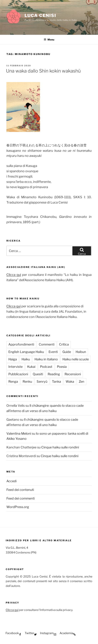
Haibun (81, 352)
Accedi (11, 481)
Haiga (13, 359)
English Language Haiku (26, 352)
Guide (67, 352)
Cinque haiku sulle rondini (60, 447)
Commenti (47, 344)
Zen (82, 382)
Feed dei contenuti (20, 490)
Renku (27, 382)
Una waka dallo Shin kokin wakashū (43, 71)
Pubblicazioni (18, 374)
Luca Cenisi (40, 15)
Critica (64, 344)
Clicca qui (14, 275)
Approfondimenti (21, 344)
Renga (13, 382)
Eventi (53, 352)
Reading (54, 374)
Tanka (56, 382)
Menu (49, 40)
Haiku (26, 359)
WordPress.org (18, 507)
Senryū (42, 382)
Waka (70, 382)
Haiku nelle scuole (76, 359)
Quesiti (38, 374)
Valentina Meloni (19, 433)
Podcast (46, 367)
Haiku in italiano (46, 359)
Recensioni (73, 374)
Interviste (15, 367)
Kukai (31, 367)
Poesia (62, 367)
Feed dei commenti (21, 498)
